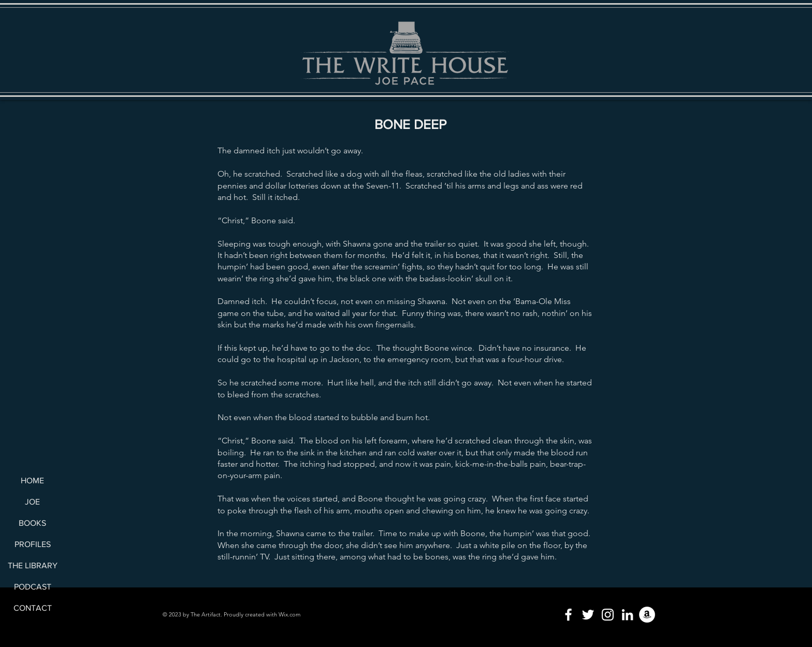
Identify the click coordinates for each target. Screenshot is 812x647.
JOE (32, 502)
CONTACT (33, 608)
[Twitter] (588, 615)
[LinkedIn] (627, 615)
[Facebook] (568, 615)
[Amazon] (647, 615)
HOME (32, 480)
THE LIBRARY (32, 565)
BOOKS (32, 523)
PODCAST (33, 587)
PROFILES (33, 544)
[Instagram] (608, 615)
